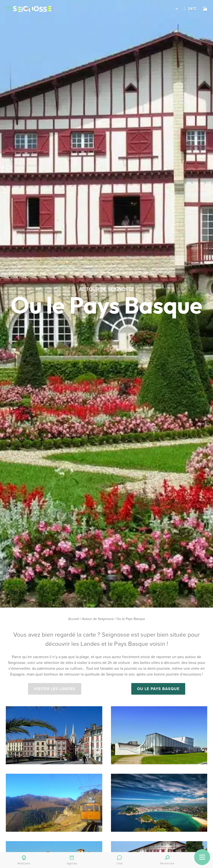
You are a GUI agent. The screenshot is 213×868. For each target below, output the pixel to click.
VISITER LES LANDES (55, 689)
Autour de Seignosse (98, 619)
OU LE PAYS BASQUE (158, 689)
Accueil (74, 619)
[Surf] (205, 9)
